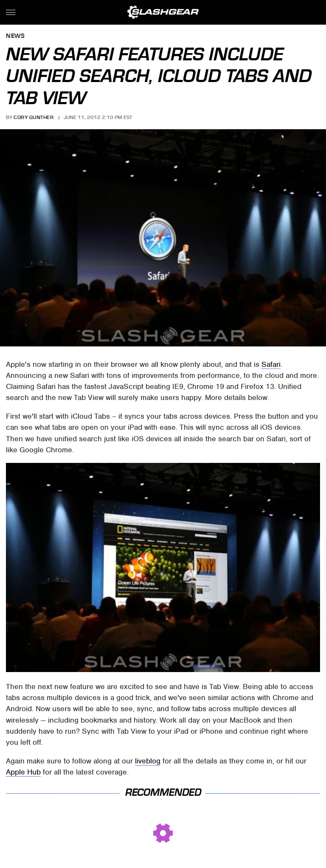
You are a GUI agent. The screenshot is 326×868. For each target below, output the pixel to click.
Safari (271, 364)
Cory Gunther (34, 117)
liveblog (148, 761)
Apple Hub (23, 772)
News (15, 36)
